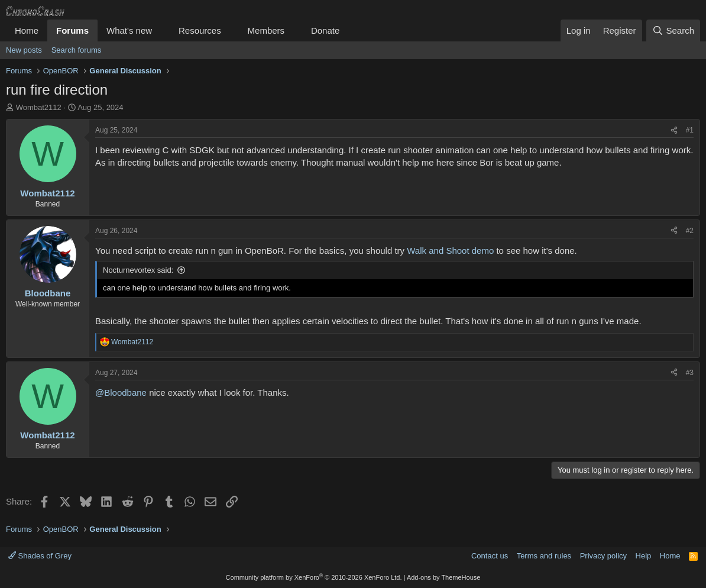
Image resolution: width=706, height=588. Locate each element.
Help (644, 556)
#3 (690, 373)
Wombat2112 (39, 107)
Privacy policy (603, 556)
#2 (690, 231)
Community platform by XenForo (314, 577)
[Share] (674, 130)
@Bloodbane (121, 392)
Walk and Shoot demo (450, 251)
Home (27, 30)
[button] (161, 30)
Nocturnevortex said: (138, 270)
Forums (72, 30)
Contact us (490, 556)
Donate (325, 30)
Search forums (77, 50)
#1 (690, 130)
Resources (200, 30)
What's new (129, 30)
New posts (24, 50)
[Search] (673, 30)
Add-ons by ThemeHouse (444, 577)
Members (266, 30)
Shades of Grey (40, 556)
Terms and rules (544, 556)
